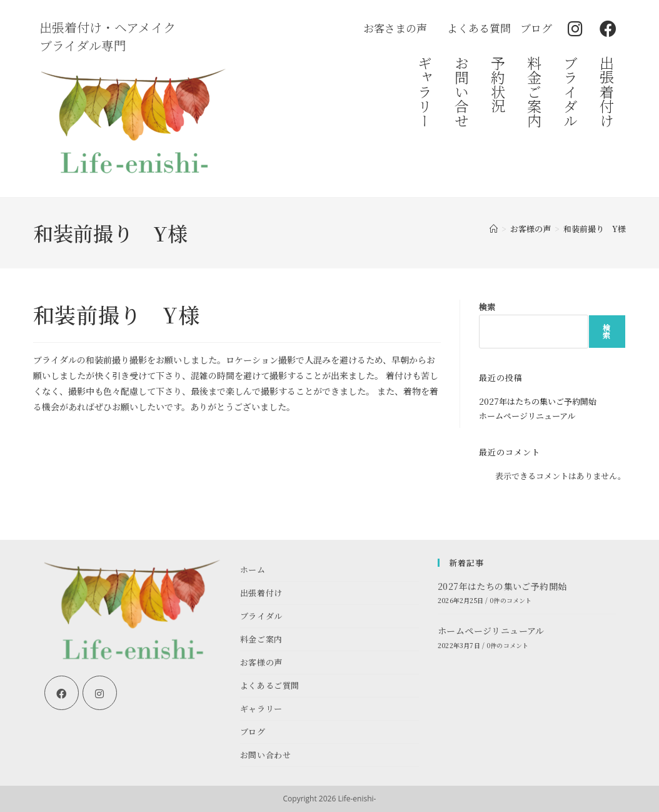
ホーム (253, 570)
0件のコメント (511, 600)
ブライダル (571, 92)
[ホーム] (494, 229)
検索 (487, 307)
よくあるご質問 (270, 685)
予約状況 (498, 84)
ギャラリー (425, 92)
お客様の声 (261, 662)
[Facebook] (62, 693)
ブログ (253, 732)
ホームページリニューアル (527, 416)
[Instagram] (100, 693)
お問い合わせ (266, 755)
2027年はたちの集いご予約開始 (538, 401)
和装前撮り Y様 (595, 229)
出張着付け (607, 92)
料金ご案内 (534, 92)
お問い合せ (462, 92)
